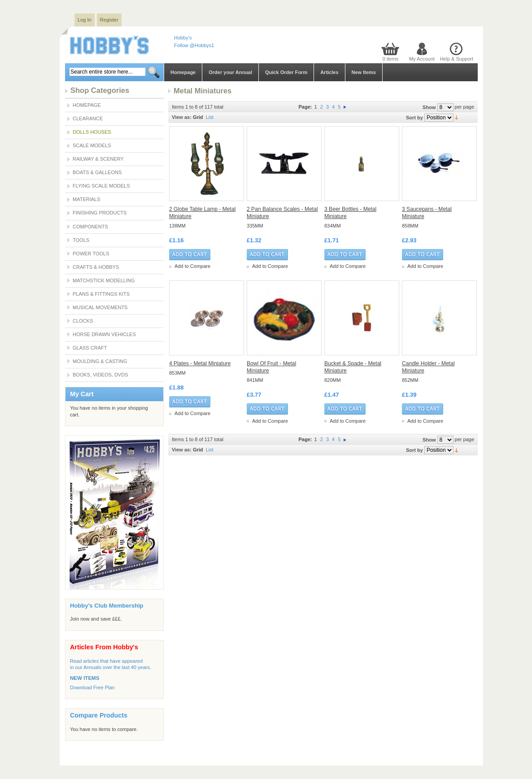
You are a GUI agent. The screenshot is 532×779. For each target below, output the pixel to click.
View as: (182, 117)
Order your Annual (230, 72)
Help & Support (456, 59)
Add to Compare (192, 266)
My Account (422, 59)
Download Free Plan (92, 687)
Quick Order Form (286, 72)
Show (429, 107)
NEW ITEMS (85, 678)
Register (109, 20)
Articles (329, 72)
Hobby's (183, 38)
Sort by (414, 118)
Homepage (183, 72)
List (210, 117)
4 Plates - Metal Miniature (200, 363)
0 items (390, 59)
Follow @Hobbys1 (194, 45)
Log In (85, 20)
